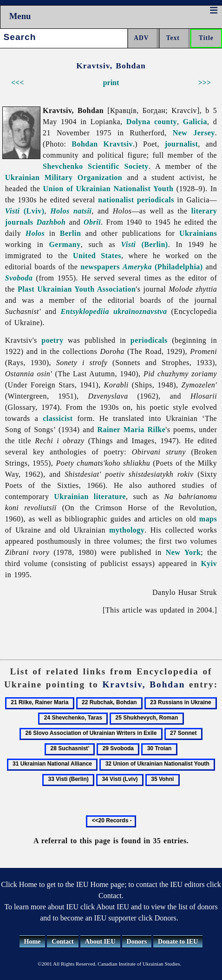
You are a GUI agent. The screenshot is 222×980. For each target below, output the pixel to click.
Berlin (71, 233)
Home (33, 942)
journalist (181, 144)
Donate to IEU (178, 942)
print (111, 83)
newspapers (100, 267)
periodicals (156, 200)
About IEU (100, 942)
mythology (127, 530)
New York (183, 552)
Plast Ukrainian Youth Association (77, 289)
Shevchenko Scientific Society (96, 166)
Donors (137, 942)
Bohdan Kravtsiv (102, 144)
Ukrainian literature (90, 497)
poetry (52, 340)
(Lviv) (25, 211)
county (166, 122)
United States (97, 256)
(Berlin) (144, 244)
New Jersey (194, 133)
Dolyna (138, 122)
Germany (65, 244)
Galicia (195, 122)
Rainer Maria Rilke (131, 430)
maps (208, 519)
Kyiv (209, 563)
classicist (58, 418)
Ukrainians (198, 233)
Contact (62, 942)
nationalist (116, 200)
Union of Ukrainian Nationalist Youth (108, 189)
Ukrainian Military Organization (64, 177)
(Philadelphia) (163, 267)
